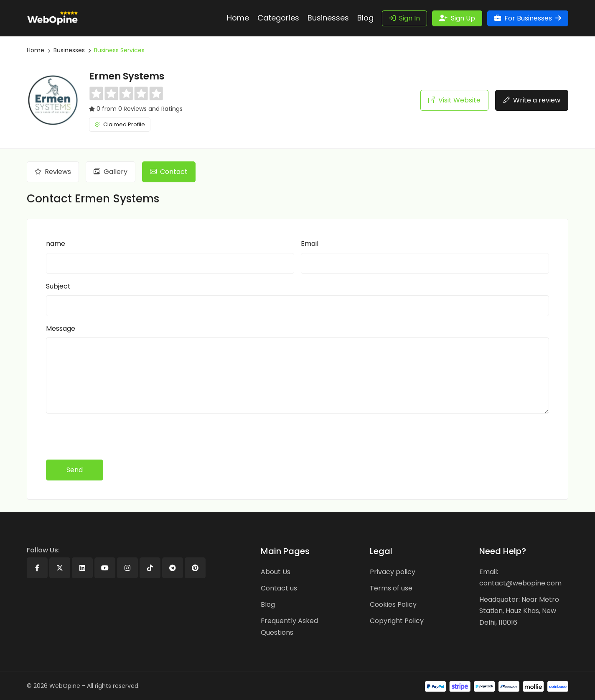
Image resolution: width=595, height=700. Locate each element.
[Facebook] (37, 568)
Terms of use (391, 588)
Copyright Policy (397, 621)
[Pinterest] (195, 568)
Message (61, 328)
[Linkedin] (82, 568)
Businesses (69, 50)
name (56, 244)
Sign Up (457, 18)
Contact (169, 172)
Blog (268, 604)
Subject (58, 286)
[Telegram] (173, 568)
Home (36, 50)
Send (75, 470)
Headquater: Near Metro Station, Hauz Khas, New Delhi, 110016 (519, 611)
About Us (276, 572)
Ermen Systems (127, 76)
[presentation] (109, 437)
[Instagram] (127, 568)
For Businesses (528, 18)
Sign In (404, 18)
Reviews (53, 172)
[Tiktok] (150, 568)
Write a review (532, 100)
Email (310, 244)
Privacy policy (393, 572)
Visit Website (454, 100)
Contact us (279, 588)
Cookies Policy (393, 604)
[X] (60, 568)
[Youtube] (105, 568)
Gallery (111, 172)
